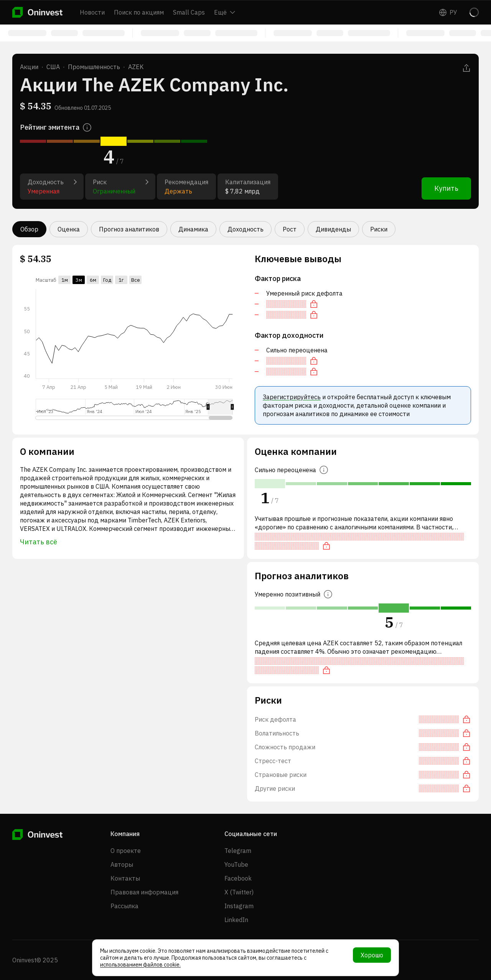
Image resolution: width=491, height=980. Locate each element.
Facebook (238, 878)
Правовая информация (144, 892)
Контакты (125, 878)
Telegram (238, 851)
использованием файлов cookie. (140, 965)
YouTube (236, 864)
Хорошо (372, 955)
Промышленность (94, 67)
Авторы (122, 864)
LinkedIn (236, 920)
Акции (29, 67)
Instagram (239, 906)
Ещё (225, 12)
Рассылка (124, 906)
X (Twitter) (239, 892)
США (53, 67)
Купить (446, 188)
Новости (92, 12)
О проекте (126, 851)
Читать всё (39, 542)
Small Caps (189, 12)
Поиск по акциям (139, 12)
